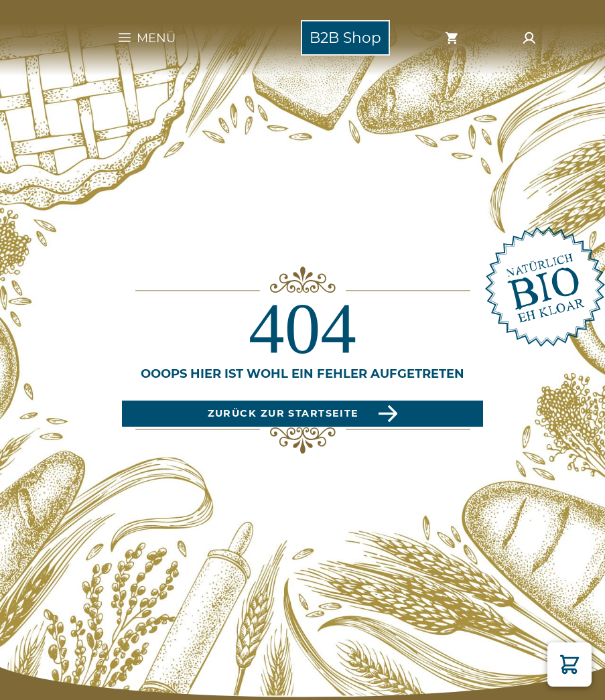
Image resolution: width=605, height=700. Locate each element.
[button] (569, 664)
